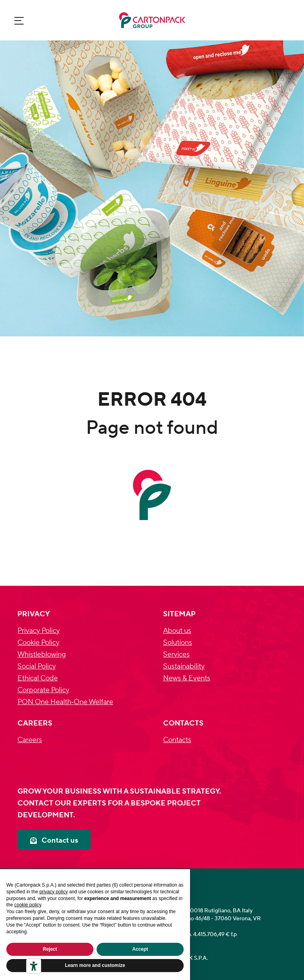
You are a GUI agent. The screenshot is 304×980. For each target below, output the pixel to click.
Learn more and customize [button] (95, 965)
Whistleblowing (42, 654)
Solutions (178, 643)
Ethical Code (38, 678)
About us (177, 631)
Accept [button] (140, 949)
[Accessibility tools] (34, 966)
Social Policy (37, 666)
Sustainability (184, 666)
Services (176, 654)
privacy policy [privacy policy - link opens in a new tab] (53, 892)
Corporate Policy (43, 690)
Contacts (177, 740)
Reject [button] (50, 949)
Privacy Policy (39, 631)
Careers (30, 740)
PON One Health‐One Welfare (65, 702)
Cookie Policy (38, 643)
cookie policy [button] (28, 905)
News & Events (187, 678)
